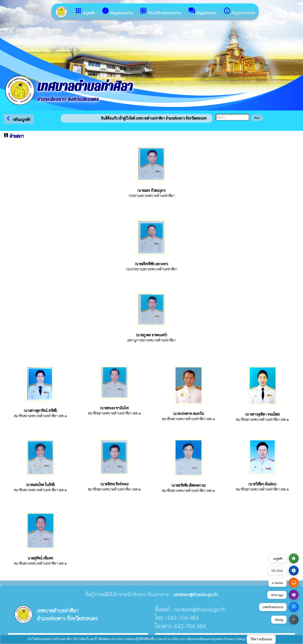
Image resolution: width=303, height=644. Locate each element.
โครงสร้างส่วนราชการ (160, 11)
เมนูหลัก (85, 11)
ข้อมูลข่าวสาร (202, 11)
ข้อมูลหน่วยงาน (117, 11)
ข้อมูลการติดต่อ (239, 11)
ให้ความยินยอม (261, 639)
